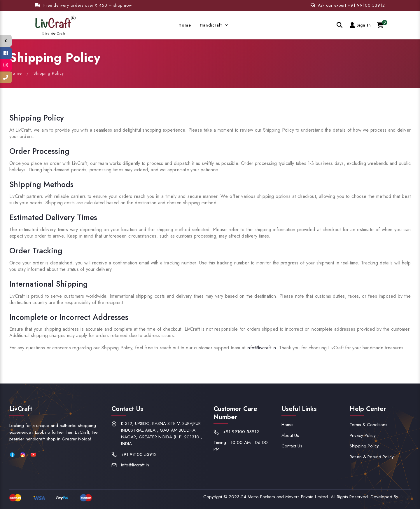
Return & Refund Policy (372, 457)
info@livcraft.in (261, 348)
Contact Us (292, 446)
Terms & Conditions (369, 425)
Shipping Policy (364, 446)
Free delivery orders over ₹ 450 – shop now (84, 5)
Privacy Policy (363, 435)
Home (185, 25)
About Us (290, 435)
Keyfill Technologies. (397, 499)
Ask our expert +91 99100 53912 (348, 5)
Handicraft (212, 25)
